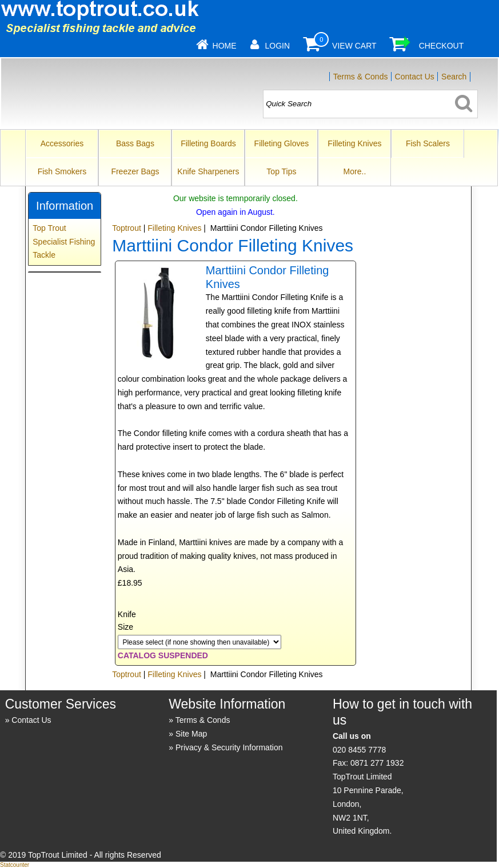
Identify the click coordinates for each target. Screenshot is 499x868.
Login (278, 46)
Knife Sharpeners (208, 171)
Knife (127, 614)
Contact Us (415, 77)
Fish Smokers (62, 171)
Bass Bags (135, 143)
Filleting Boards (208, 143)
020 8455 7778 (359, 750)
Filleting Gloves (282, 143)
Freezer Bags (135, 171)
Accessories (62, 143)
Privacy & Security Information (229, 747)
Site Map (191, 734)
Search (454, 77)
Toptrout (127, 228)
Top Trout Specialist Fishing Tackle (64, 242)
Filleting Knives (354, 143)
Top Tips (281, 171)
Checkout (442, 46)
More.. (355, 171)
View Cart (354, 46)
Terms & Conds (361, 77)
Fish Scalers (428, 143)
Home (225, 46)
